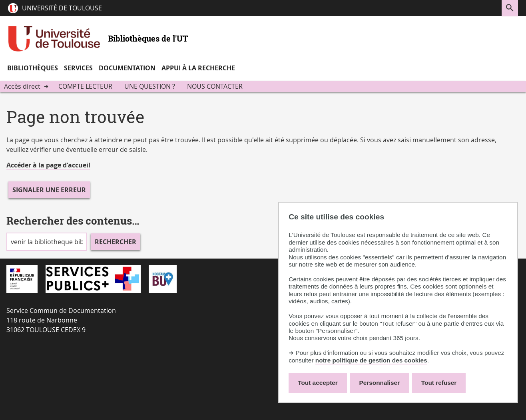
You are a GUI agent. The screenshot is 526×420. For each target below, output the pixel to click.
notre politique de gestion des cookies (371, 360)
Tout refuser (439, 383)
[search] (47, 242)
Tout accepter (318, 383)
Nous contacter (215, 86)
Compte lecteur (85, 86)
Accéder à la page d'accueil (48, 165)
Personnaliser (380, 383)
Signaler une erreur (49, 190)
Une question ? (150, 86)
